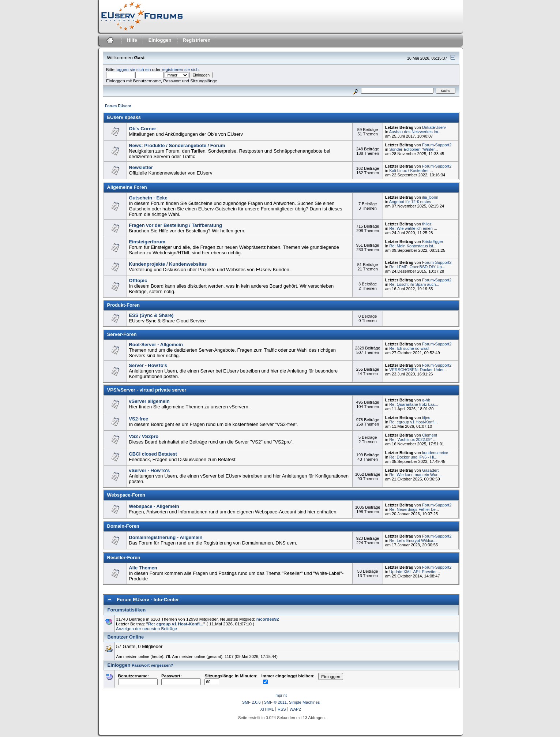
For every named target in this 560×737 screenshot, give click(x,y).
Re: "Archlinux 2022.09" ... (413, 439)
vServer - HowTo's (149, 470)
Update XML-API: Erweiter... (414, 572)
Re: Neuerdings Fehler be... (414, 509)
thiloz (427, 224)
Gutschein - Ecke (148, 198)
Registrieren (197, 40)
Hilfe (132, 40)
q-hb (426, 400)
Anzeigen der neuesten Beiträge (146, 628)
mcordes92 (268, 619)
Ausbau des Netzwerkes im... (415, 132)
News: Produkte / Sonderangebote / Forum (177, 145)
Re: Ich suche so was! (409, 348)
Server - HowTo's (148, 365)
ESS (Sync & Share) (151, 315)
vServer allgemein (149, 401)
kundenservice (435, 453)
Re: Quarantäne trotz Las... (414, 404)
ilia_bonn (430, 197)
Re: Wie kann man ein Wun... (415, 475)
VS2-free (138, 419)
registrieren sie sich (180, 69)
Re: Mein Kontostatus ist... (413, 246)
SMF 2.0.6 (251, 702)
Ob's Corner (142, 129)
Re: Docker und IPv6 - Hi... (413, 457)
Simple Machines (304, 702)
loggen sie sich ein (133, 69)
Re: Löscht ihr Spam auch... (414, 284)
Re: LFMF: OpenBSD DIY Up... (417, 267)
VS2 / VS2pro (144, 436)
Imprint (281, 695)
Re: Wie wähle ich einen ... (413, 228)
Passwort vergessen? (153, 665)
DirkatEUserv (434, 127)
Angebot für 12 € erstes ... (412, 202)
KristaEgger (433, 242)
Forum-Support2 (437, 145)
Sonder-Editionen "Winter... (414, 149)
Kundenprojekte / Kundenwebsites (168, 264)
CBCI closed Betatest (153, 454)
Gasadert (430, 470)
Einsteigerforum (147, 242)
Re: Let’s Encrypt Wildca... (413, 540)
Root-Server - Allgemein (156, 345)
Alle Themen (143, 568)
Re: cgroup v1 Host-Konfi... (414, 422)
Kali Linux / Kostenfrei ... (411, 171)
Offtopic (138, 280)
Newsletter (141, 167)
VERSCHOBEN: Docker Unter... (418, 370)
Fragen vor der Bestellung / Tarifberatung (175, 225)
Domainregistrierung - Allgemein (166, 537)
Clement (430, 435)
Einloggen (160, 40)
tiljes (426, 418)
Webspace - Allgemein (154, 506)
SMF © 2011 (275, 702)
